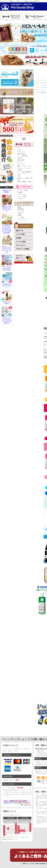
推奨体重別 (21, 209)
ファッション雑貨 (22, 190)
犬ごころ (43, 80)
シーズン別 (21, 211)
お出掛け (20, 213)
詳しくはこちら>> (26, 805)
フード (19, 148)
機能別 (19, 207)
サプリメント (21, 152)
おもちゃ (20, 162)
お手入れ (20, 158)
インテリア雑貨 (22, 196)
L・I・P (42, 90)
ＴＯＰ (38, 80)
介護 (19, 176)
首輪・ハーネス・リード (24, 166)
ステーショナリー (22, 194)
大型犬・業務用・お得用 (24, 182)
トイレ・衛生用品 (22, 156)
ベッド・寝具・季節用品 (24, 172)
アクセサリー (21, 198)
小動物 (19, 215)
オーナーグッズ (22, 174)
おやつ (19, 150)
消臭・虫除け (21, 160)
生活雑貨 (20, 192)
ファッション (21, 164)
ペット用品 (21, 217)
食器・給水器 (21, 154)
